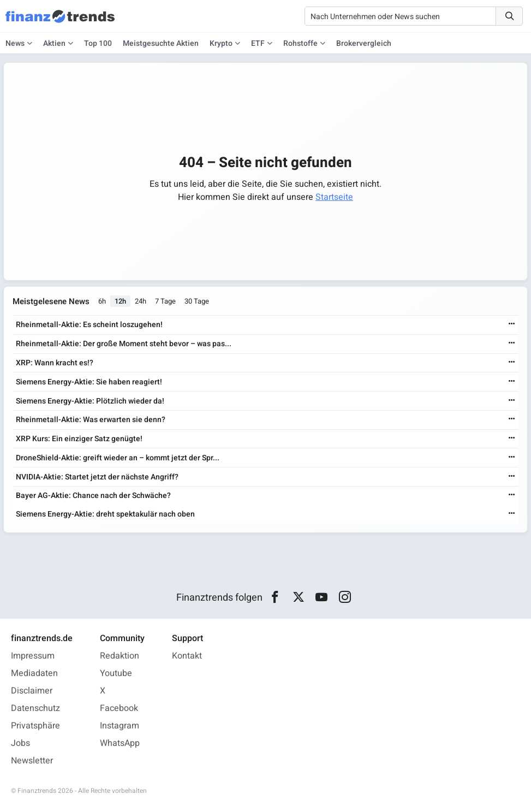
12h (120, 302)
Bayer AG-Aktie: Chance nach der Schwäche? (93, 496)
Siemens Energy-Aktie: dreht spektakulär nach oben (105, 514)
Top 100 (98, 43)
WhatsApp (120, 743)
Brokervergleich (364, 43)
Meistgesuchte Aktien (161, 43)
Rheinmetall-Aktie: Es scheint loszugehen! (89, 325)
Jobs (20, 743)
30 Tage (197, 302)
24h (141, 302)
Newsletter (32, 761)
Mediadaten (34, 673)
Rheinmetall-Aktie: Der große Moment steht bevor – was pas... (124, 344)
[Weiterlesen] (512, 325)
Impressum (33, 656)
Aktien (54, 43)
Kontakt (187, 656)
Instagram (120, 726)
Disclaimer (32, 691)
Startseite (334, 197)
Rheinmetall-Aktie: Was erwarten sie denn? (91, 420)
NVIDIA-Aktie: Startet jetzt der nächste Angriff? (97, 477)
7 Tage (165, 302)
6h (102, 302)
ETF (258, 43)
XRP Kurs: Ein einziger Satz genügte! (79, 439)
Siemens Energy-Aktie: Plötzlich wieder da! (90, 401)
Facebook (119, 708)
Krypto (221, 43)
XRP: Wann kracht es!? (55, 363)
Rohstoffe (300, 43)
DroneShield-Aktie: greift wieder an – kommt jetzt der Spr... (118, 458)
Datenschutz (35, 708)
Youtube (116, 673)
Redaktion (120, 656)
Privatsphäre (35, 726)
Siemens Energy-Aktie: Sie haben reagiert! (89, 382)
